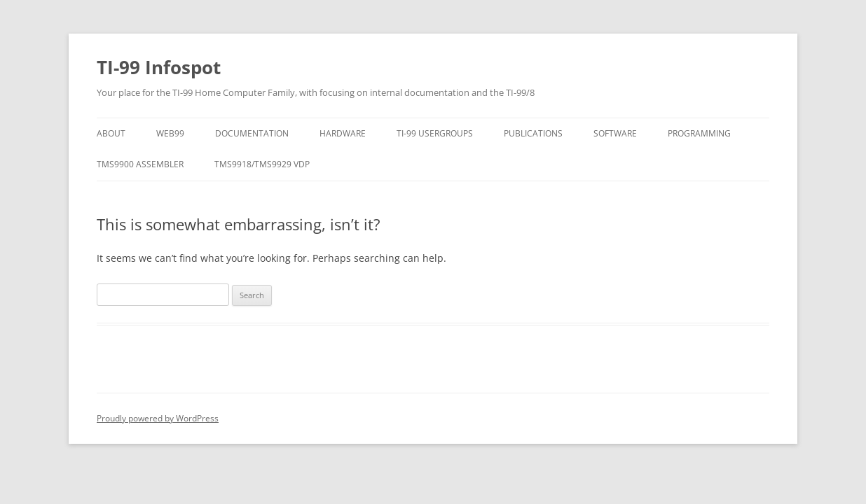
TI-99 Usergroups (435, 133)
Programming (699, 133)
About (111, 133)
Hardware (343, 133)
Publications (533, 133)
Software (615, 133)
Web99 (170, 133)
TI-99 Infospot (159, 67)
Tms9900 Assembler (140, 164)
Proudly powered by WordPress (158, 418)
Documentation (252, 133)
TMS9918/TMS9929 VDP (262, 164)
